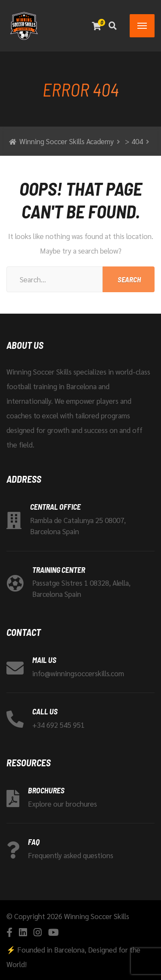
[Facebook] (9, 932)
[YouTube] (53, 932)
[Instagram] (38, 932)
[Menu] (142, 26)
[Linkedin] (23, 932)
